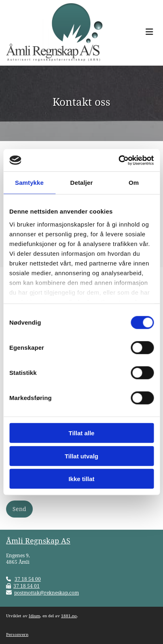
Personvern (17, 634)
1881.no (69, 616)
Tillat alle (82, 433)
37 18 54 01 (26, 586)
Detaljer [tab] (82, 183)
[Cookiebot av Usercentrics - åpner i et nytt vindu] (118, 160)
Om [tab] (134, 183)
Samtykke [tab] (29, 183)
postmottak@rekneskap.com (47, 593)
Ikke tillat (81, 479)
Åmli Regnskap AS (38, 541)
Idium (34, 616)
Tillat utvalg (81, 456)
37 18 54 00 (28, 579)
